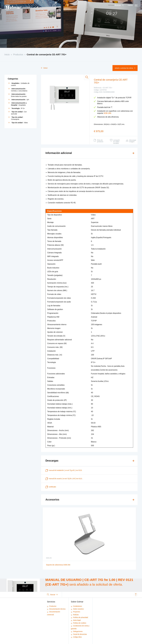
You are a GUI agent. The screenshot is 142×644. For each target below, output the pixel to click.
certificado (51, 487)
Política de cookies (78, 623)
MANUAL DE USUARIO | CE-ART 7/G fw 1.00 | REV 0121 (64, 479)
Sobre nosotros (77, 609)
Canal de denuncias (79, 634)
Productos (18, 55)
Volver (44, 68)
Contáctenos (76, 606)
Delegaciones (77, 631)
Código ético (76, 637)
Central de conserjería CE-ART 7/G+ (47, 54)
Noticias (75, 615)
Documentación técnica (56, 609)
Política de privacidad (79, 617)
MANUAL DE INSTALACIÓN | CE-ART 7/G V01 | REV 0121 (64, 470)
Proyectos (75, 612)
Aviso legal (76, 620)
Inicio (7, 55)
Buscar (52, 595)
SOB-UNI (107, 113)
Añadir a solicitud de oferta (125, 68)
